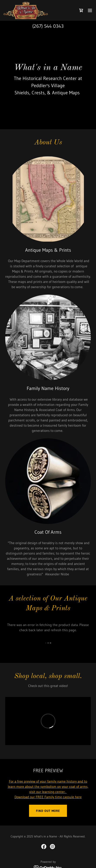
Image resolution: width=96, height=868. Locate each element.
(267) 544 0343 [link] (48, 26)
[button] (90, 10)
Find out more (48, 811)
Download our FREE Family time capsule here (48, 797)
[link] (26, 10)
